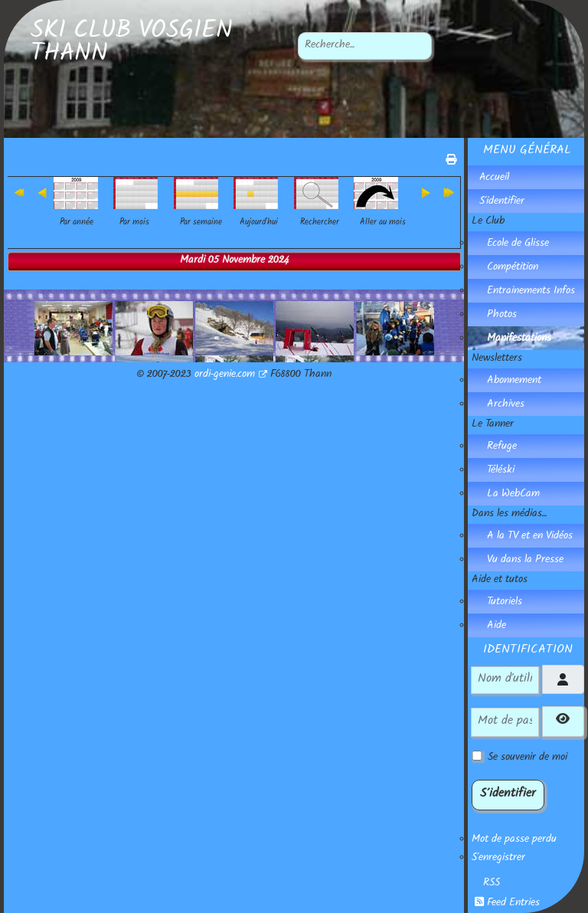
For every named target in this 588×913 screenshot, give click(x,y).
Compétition (513, 268)
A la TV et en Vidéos (530, 537)
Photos (502, 316)
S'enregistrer (498, 859)
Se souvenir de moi (528, 758)
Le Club (488, 222)
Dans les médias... (509, 515)
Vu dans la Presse (525, 561)
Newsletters (497, 359)
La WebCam (513, 495)
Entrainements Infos (531, 292)
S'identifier (502, 202)
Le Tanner (493, 425)
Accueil (494, 178)
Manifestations (519, 339)
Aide (497, 627)
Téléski (501, 471)
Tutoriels (505, 603)
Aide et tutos (500, 581)
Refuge (502, 447)
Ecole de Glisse (518, 244)
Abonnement (514, 381)
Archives (506, 405)
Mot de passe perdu (514, 840)
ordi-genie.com (231, 375)
